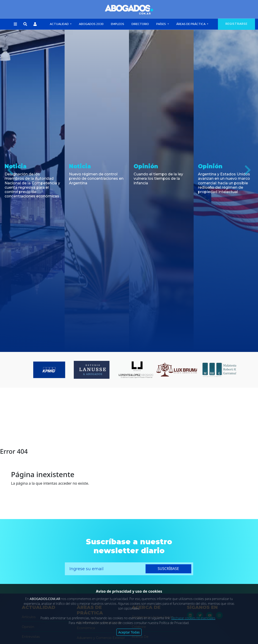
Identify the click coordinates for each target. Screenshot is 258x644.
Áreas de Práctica (191, 24)
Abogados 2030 (91, 24)
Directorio (140, 24)
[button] (15, 24)
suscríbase (168, 569)
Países (161, 24)
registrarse (236, 24)
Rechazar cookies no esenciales (193, 618)
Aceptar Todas (129, 632)
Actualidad (60, 24)
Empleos (118, 24)
